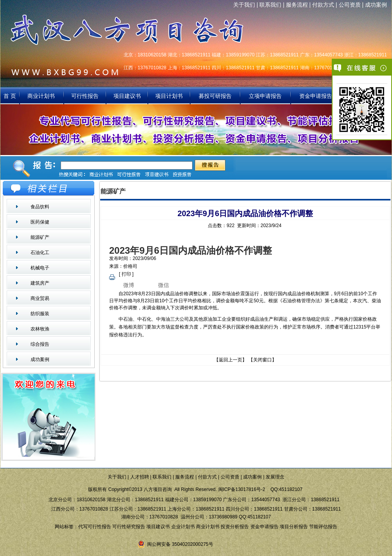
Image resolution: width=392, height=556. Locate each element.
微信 (164, 285)
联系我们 (270, 5)
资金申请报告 (316, 96)
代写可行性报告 (95, 527)
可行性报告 (85, 96)
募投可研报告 (215, 96)
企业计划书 (183, 527)
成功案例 (376, 5)
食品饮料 (40, 207)
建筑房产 (40, 283)
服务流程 (297, 5)
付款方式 (323, 5)
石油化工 (40, 253)
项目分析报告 (294, 527)
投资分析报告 (235, 527)
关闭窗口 (263, 360)
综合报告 (40, 344)
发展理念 (275, 477)
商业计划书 (42, 96)
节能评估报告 (323, 527)
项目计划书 (169, 96)
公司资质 (350, 5)
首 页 (10, 96)
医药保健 (40, 222)
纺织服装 (40, 314)
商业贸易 (40, 298)
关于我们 (244, 5)
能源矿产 (40, 237)
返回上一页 (230, 360)
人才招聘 (140, 477)
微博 (129, 285)
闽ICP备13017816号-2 (242, 489)
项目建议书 (127, 96)
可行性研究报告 (129, 527)
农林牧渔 (40, 329)
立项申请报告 (265, 96)
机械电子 (40, 268)
